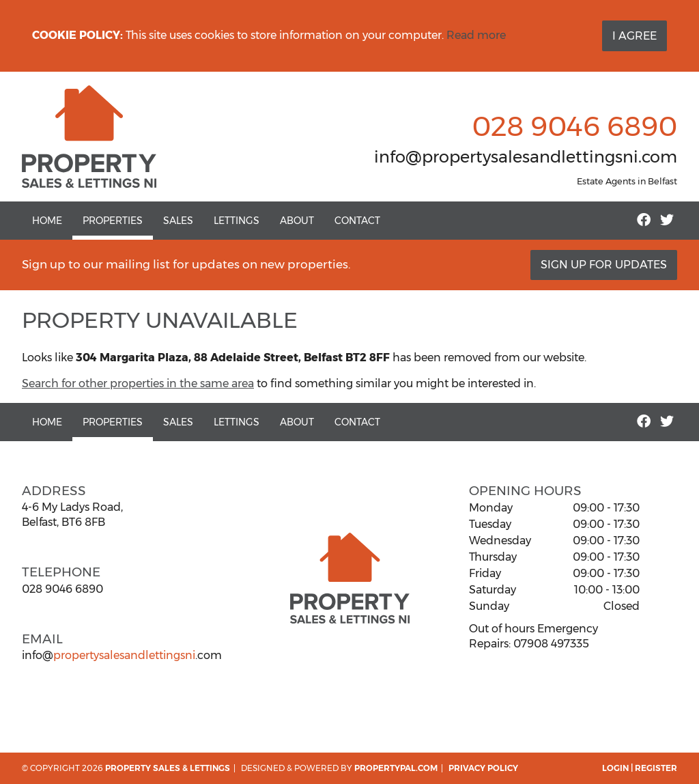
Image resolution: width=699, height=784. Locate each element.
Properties (113, 221)
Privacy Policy (483, 768)
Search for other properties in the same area (138, 383)
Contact (357, 221)
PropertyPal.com (396, 768)
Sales (178, 221)
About (297, 221)
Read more (476, 35)
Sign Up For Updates (604, 265)
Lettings (237, 221)
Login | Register (640, 768)
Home (47, 221)
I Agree (634, 36)
